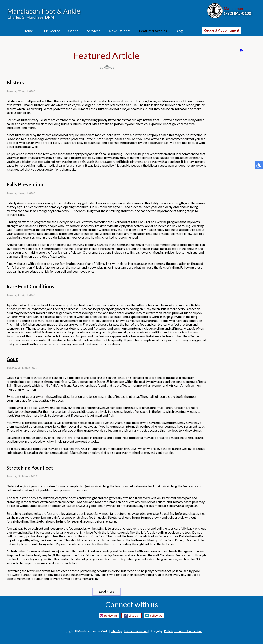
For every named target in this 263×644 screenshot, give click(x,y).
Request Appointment (221, 30)
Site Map (116, 631)
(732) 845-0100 (237, 13)
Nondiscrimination (136, 631)
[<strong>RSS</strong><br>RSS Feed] (242, 51)
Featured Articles (153, 31)
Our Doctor (51, 31)
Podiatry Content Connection (183, 631)
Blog (179, 31)
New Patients (120, 31)
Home (28, 31)
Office (73, 31)
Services (94, 31)
